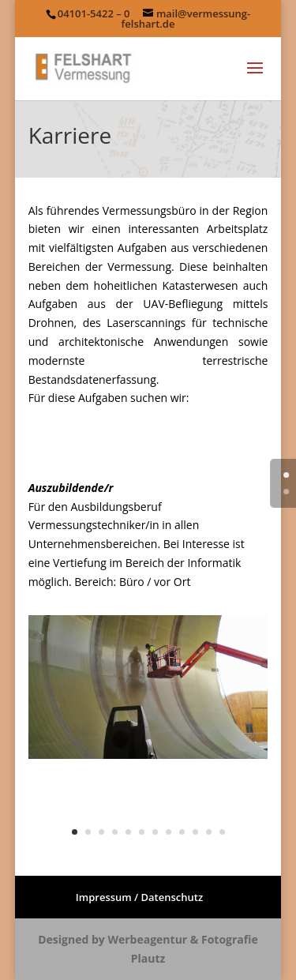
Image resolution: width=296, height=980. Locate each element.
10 (195, 832)
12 (222, 832)
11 (209, 832)
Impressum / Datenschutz (139, 897)
